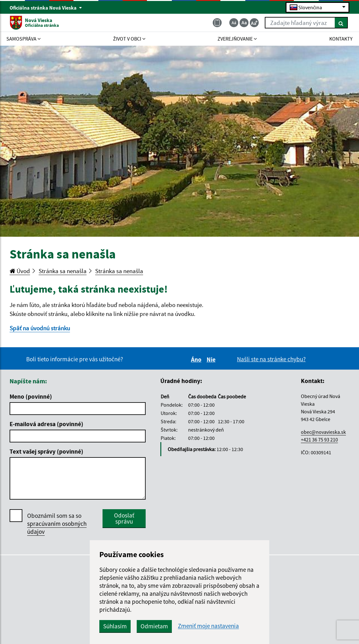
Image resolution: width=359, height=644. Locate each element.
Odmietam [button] (154, 626)
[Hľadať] (341, 23)
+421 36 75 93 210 (319, 440)
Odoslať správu (124, 518)
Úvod (20, 271)
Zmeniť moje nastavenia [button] (208, 626)
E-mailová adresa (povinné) (46, 424)
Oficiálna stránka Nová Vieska (46, 8)
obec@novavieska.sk (323, 432)
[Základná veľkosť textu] (244, 23)
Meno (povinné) (31, 396)
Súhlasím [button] (115, 626)
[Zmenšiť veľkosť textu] (234, 23)
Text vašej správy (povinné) (46, 451)
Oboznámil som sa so (57, 524)
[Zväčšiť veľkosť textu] (254, 23)
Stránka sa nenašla (63, 271)
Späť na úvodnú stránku (40, 328)
